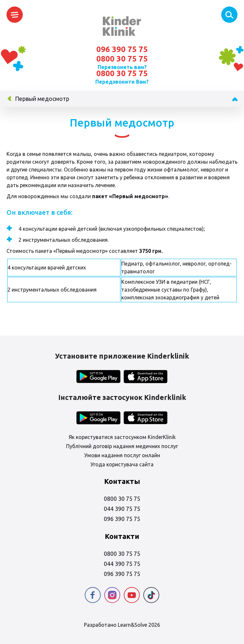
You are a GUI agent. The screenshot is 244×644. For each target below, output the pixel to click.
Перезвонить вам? (122, 67)
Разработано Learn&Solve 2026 (122, 625)
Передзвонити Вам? (122, 82)
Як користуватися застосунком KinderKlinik (122, 437)
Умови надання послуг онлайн (122, 455)
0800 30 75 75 (122, 59)
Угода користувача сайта (122, 464)
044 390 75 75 (122, 509)
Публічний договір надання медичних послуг (122, 446)
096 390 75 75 (122, 49)
